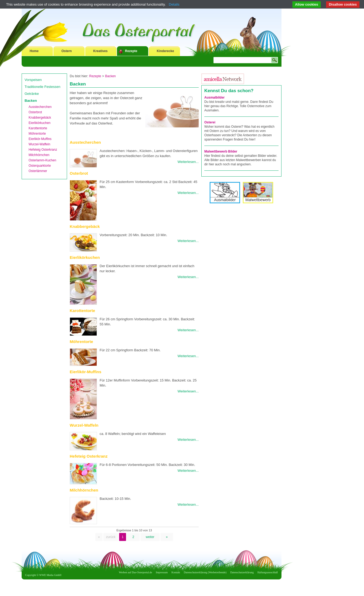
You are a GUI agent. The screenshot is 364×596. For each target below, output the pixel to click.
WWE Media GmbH (50, 575)
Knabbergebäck (40, 118)
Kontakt (176, 572)
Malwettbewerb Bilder (221, 151)
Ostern (67, 51)
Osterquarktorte (40, 166)
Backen (31, 101)
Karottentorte (38, 128)
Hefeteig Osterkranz (43, 150)
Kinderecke (165, 51)
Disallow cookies (343, 4)
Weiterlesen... (188, 162)
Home (34, 51)
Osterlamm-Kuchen (42, 160)
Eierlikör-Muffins (40, 139)
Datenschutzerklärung (242, 572)
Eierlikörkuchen (40, 123)
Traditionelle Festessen (42, 87)
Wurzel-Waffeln (39, 144)
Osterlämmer (38, 171)
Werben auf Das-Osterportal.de (135, 572)
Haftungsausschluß (268, 572)
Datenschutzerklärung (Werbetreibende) (205, 572)
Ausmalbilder (214, 98)
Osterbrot (35, 112)
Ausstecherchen (40, 107)
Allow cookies (307, 4)
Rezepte (131, 51)
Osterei (210, 122)
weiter (150, 537)
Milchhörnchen (39, 155)
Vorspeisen (33, 80)
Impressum (162, 572)
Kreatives (100, 51)
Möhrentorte (37, 134)
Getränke (32, 94)
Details (174, 4)
